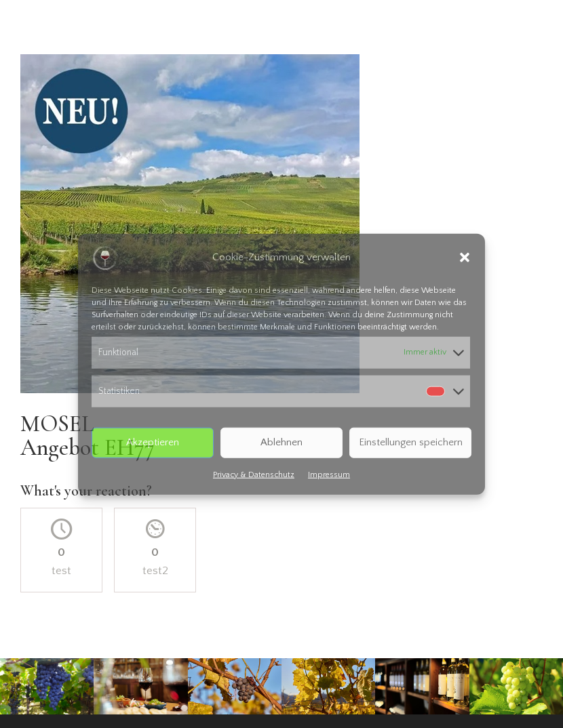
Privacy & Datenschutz (254, 474)
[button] (465, 258)
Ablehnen (281, 442)
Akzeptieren (153, 442)
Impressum (329, 474)
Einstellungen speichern (411, 442)
